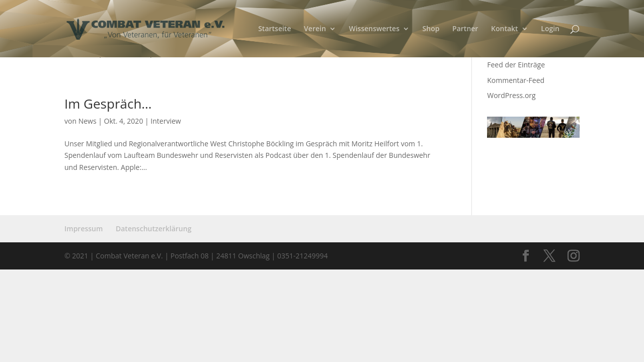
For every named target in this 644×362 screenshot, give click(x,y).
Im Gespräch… (108, 104)
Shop (431, 29)
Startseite (274, 29)
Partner (465, 29)
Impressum (84, 229)
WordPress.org (511, 95)
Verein (315, 29)
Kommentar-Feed (516, 80)
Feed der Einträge (516, 65)
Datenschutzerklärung (153, 229)
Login (550, 29)
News (88, 121)
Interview (166, 121)
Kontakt (505, 29)
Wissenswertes (374, 29)
